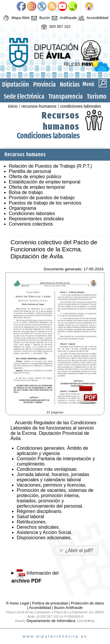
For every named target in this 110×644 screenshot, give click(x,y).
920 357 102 (55, 27)
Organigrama (22, 208)
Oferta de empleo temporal (37, 187)
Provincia (44, 84)
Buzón (40, 18)
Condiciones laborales (48, 136)
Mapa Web (16, 18)
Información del (35, 576)
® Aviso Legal (18, 603)
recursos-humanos (39, 106)
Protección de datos (87, 603)
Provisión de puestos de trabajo (42, 198)
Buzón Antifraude (68, 608)
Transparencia (66, 96)
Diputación (16, 84)
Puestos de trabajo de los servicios (45, 203)
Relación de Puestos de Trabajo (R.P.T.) (50, 166)
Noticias (70, 84)
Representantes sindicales (36, 219)
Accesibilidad (93, 18)
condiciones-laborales (81, 106)
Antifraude (64, 18)
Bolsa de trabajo (26, 192)
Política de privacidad (50, 603)
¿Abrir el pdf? (76, 551)
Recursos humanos (61, 121)
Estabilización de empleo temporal (45, 182)
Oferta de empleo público (35, 177)
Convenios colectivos (31, 224)
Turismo (97, 96)
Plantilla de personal (30, 171)
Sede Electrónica (24, 96)
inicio (13, 106)
